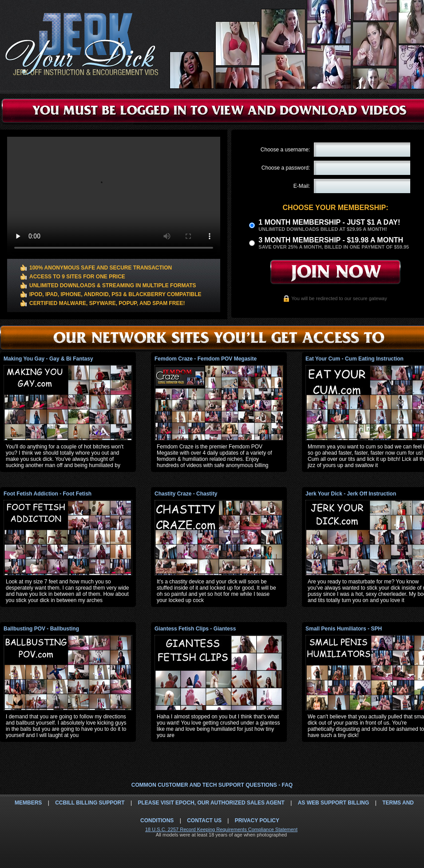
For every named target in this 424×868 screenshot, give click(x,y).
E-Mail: (302, 186)
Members (28, 803)
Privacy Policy (257, 820)
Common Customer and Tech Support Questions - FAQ (212, 785)
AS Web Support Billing (334, 803)
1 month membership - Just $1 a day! (329, 222)
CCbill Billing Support (90, 803)
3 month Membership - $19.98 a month (331, 240)
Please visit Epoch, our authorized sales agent (211, 803)
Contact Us (204, 820)
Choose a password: (286, 168)
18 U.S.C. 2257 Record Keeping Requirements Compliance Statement (221, 829)
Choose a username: (285, 150)
